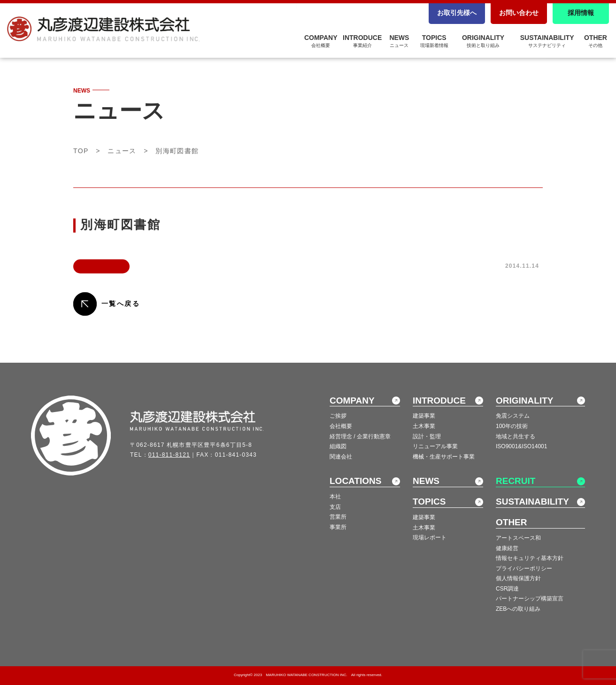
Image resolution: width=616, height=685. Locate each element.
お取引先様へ (457, 13)
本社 (335, 497)
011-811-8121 (169, 455)
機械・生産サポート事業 (444, 457)
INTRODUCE (362, 41)
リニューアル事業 (435, 446)
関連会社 (341, 457)
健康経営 (507, 548)
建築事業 (424, 416)
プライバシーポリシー (524, 568)
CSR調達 (507, 589)
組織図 (338, 446)
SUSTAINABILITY (547, 41)
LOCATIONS (355, 481)
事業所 (338, 527)
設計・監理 (427, 436)
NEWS (399, 41)
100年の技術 (512, 426)
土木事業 (424, 426)
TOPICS (434, 41)
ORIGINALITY (483, 41)
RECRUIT (516, 481)
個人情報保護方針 (518, 578)
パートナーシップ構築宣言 (530, 599)
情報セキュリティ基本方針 (530, 558)
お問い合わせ (519, 13)
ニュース (122, 151)
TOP (81, 151)
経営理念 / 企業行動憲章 (360, 436)
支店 (335, 507)
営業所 (338, 517)
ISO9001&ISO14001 (521, 446)
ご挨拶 (338, 416)
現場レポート (430, 537)
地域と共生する (516, 436)
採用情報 (581, 13)
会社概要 (341, 426)
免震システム (513, 416)
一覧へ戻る (121, 304)
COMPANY (321, 41)
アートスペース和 (518, 538)
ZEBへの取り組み (518, 609)
